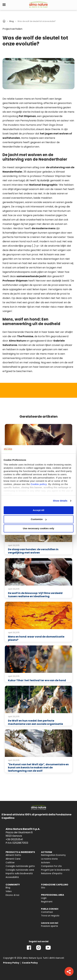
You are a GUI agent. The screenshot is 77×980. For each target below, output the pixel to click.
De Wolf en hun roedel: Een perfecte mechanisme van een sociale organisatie (35, 722)
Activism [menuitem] (46, 863)
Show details (60, 501)
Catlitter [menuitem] (10, 863)
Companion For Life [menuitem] (51, 866)
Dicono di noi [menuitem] (12, 895)
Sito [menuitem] (43, 888)
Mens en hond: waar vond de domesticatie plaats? (36, 638)
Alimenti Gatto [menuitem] (13, 855)
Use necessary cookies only (38, 528)
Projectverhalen (12, 29)
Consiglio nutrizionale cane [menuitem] (20, 870)
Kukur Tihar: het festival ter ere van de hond (37, 680)
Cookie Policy (30, 963)
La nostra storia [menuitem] (49, 859)
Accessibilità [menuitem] (12, 877)
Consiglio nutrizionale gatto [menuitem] (20, 866)
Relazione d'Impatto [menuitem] (52, 873)
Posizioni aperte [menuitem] (50, 926)
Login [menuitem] (44, 898)
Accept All (38, 510)
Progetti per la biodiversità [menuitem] (55, 870)
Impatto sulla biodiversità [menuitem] (19, 873)
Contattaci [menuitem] (47, 912)
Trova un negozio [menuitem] (50, 916)
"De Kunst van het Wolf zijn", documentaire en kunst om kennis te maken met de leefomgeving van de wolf (38, 768)
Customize (39, 519)
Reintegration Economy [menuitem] (53, 855)
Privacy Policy (11, 963)
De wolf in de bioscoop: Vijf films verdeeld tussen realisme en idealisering (35, 595)
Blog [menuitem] (8, 888)
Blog (12, 21)
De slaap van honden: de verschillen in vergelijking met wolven (33, 551)
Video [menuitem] (9, 891)
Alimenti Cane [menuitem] (13, 859)
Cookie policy (39, 484)
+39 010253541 (14, 839)
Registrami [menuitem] (47, 902)
